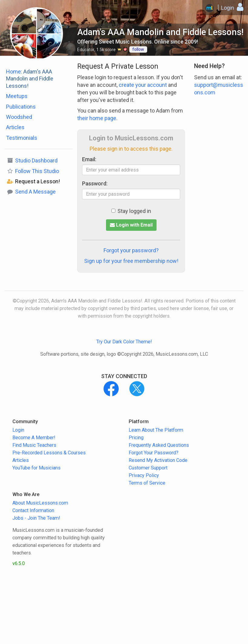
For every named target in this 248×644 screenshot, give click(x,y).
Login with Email (131, 225)
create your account (143, 85)
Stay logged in (131, 211)
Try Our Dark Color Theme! (124, 342)
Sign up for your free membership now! (131, 261)
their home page (97, 118)
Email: (89, 159)
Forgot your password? (131, 250)
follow (138, 49)
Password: (95, 183)
